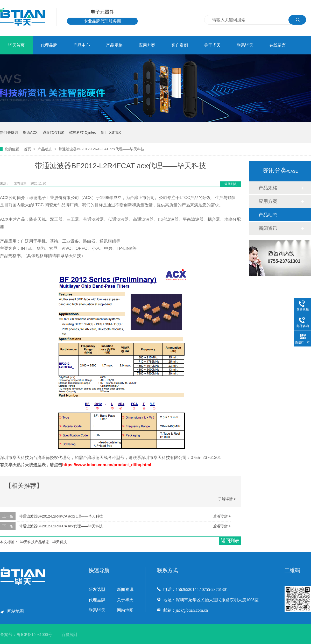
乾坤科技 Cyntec (83, 132)
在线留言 (278, 45)
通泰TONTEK (54, 132)
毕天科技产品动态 (35, 542)
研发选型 (97, 589)
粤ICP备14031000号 (34, 635)
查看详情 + (222, 516)
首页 (28, 149)
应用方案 (147, 45)
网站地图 (16, 611)
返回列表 (231, 184)
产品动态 (45, 149)
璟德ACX (30, 132)
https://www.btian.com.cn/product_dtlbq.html (107, 465)
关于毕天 (212, 45)
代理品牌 (49, 45)
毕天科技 (60, 542)
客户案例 (180, 45)
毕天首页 (16, 45)
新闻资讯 (268, 228)
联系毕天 (245, 45)
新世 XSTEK (111, 132)
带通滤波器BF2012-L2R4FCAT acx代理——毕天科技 (101, 149)
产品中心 (82, 45)
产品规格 (114, 45)
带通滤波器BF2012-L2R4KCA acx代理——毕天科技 (61, 516)
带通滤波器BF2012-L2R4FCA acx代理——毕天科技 (61, 526)
